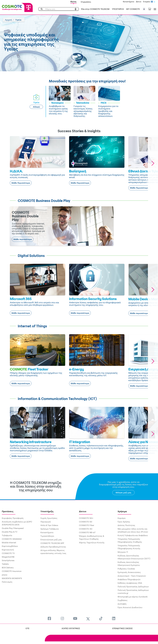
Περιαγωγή (46, 522)
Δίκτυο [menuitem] (83, 511)
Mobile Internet (9, 543)
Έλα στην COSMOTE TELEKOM (95, 9)
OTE (27, 628)
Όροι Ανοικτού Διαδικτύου (130, 607)
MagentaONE (8, 557)
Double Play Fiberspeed (13, 528)
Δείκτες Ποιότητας (126, 525)
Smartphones (8, 560)
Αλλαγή (36, 107)
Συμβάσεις (123, 600)
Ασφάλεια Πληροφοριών (129, 579)
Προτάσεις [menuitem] (8, 511)
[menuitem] (49, 618)
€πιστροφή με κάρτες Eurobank (133, 597)
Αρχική (8, 20)
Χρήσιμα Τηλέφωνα (50, 529)
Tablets (5, 564)
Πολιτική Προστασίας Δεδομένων (133, 587)
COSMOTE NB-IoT (87, 532)
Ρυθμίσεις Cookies (126, 569)
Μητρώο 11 (123, 552)
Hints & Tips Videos (49, 525)
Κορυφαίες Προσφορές (13, 518)
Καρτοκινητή (8, 550)
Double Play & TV (10, 532)
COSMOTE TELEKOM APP (52, 543)
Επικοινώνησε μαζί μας (51, 540)
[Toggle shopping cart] (151, 9)
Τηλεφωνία (7, 535)
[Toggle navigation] (154, 9)
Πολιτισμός (7, 582)
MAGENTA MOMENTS (12, 578)
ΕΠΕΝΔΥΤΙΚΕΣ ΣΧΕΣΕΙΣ (122, 628)
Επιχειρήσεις (86, 2)
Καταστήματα (129, 2)
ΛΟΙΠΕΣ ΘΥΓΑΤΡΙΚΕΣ (71, 628)
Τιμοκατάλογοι (47, 536)
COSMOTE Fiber (87, 525)
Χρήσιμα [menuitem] (122, 511)
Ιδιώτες (73, 2)
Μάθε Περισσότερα (21, 183)
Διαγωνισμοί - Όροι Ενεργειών (132, 576)
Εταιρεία (147, 2)
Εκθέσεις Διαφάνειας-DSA (130, 583)
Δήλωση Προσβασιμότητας (53, 547)
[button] (144, 9)
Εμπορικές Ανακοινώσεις (129, 572)
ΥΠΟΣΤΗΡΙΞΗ (118, 9)
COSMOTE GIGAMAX (12, 539)
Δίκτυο (139, 2)
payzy (5, 575)
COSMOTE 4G (86, 529)
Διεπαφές (122, 604)
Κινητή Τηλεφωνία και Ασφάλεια (133, 535)
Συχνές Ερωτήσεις (49, 518)
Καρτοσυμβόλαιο (10, 546)
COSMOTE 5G (86, 522)
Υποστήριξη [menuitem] (47, 511)
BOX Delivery (8, 568)
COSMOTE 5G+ (86, 518)
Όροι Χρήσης (124, 522)
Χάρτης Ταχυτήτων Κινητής (92, 543)
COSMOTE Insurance (12, 571)
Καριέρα (122, 518)
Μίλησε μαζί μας (123, 493)
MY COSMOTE (133, 9)
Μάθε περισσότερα (23, 239)
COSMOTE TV (8, 553)
